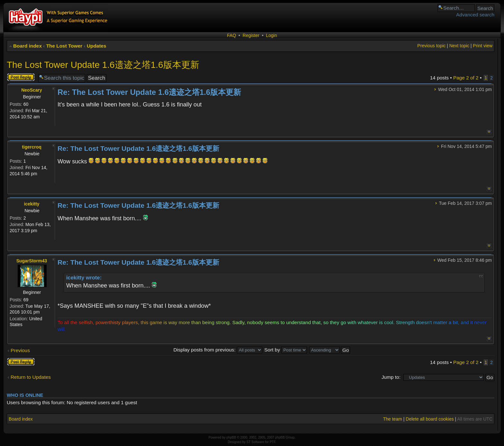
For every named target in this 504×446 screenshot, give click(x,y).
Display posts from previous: (218, 350)
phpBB (231, 437)
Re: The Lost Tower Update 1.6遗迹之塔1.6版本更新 (149, 92)
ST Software (255, 442)
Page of (466, 78)
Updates (97, 46)
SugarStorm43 (32, 261)
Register (251, 35)
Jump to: (391, 377)
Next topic (459, 46)
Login (271, 35)
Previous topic (431, 46)
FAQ (231, 35)
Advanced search (475, 15)
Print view (483, 46)
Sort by (286, 350)
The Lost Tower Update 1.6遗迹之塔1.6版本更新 (103, 65)
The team (393, 419)
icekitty (32, 204)
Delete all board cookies (430, 419)
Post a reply (21, 77)
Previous (20, 350)
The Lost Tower (64, 46)
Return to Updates (31, 377)
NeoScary (32, 90)
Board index (27, 46)
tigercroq (32, 147)
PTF (273, 442)
